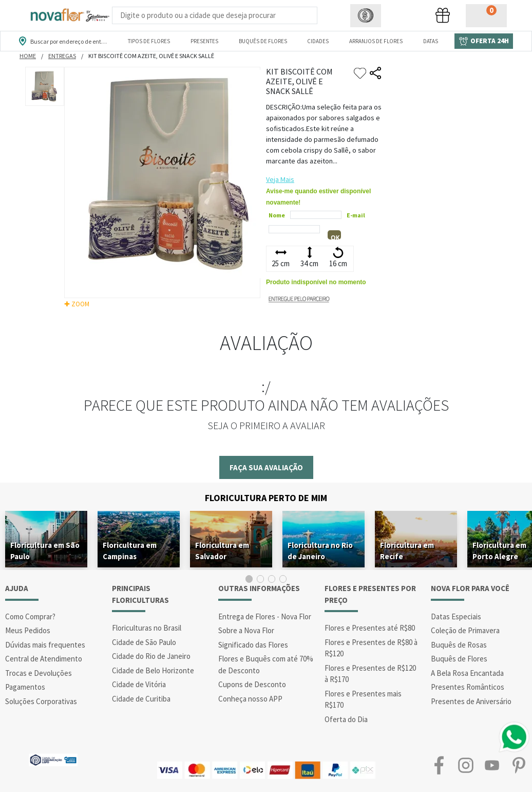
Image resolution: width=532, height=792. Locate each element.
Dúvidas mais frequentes (45, 645)
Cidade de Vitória (139, 684)
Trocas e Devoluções (39, 673)
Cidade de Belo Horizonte (153, 670)
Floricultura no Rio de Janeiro (320, 551)
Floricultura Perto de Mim (266, 498)
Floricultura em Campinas (130, 551)
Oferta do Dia (346, 719)
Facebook (439, 765)
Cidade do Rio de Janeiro (151, 656)
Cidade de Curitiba (141, 699)
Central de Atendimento (44, 659)
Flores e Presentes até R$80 (370, 628)
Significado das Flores (253, 645)
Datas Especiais (456, 616)
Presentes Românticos (468, 687)
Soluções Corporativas (41, 701)
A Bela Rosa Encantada (467, 673)
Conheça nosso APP (250, 699)
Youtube (492, 765)
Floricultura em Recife (407, 551)
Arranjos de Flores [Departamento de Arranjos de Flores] (376, 41)
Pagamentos (25, 687)
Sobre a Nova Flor (246, 630)
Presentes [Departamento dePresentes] (204, 41)
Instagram (466, 765)
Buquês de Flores (459, 659)
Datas (431, 41)
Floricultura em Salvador (222, 551)
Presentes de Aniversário (471, 701)
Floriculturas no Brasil (147, 628)
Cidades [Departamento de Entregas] (318, 41)
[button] (366, 16)
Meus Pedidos (28, 630)
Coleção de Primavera (465, 630)
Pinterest (519, 765)
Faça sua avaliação (266, 467)
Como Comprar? (30, 616)
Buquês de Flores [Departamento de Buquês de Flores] (263, 41)
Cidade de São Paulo (144, 642)
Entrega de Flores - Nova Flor (265, 616)
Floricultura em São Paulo (45, 551)
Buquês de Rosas (459, 645)
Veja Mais (280, 179)
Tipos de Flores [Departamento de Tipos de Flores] (149, 41)
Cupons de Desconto (252, 684)
